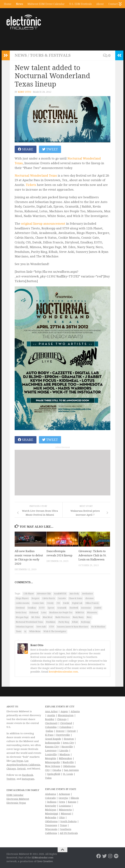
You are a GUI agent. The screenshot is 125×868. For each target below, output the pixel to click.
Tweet (50, 149)
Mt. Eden (36, 617)
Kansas (72, 802)
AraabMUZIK (60, 594)
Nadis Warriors (62, 617)
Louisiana (65, 806)
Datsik (66, 603)
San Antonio (71, 770)
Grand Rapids (53, 739)
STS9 (52, 627)
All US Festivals (69, 833)
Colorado (50, 798)
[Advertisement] (62, 473)
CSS (58, 603)
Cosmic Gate (38, 603)
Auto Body (74, 594)
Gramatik (62, 608)
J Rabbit (98, 608)
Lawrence (51, 751)
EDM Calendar (15, 795)
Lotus (44, 613)
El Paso (49, 735)
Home (8, 4)
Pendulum (51, 622)
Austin (51, 715)
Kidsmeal (34, 613)
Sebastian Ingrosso (25, 627)
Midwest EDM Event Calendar (46, 4)
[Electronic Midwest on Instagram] (110, 856)
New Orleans (53, 766)
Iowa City (68, 743)
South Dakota (69, 821)
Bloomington (66, 715)
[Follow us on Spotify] (116, 856)
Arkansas (64, 794)
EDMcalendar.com (43, 858)
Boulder (50, 719)
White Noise (35, 631)
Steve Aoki (41, 627)
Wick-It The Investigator (55, 631)
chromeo (89, 598)
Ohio (62, 817)
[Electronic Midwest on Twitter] (104, 856)
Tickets (31, 185)
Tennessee (51, 825)
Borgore (35, 598)
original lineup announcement (43, 224)
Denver (60, 731)
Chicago (11, 769)
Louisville (51, 754)
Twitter (11, 779)
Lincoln (64, 751)
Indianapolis (53, 743)
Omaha (57, 770)
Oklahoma (51, 821)
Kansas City (52, 747)
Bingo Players (22, 598)
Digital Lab (77, 603)
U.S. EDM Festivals (80, 4)
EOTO (42, 608)
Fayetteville (63, 735)
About (100, 4)
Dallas (49, 731)
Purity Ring (64, 622)
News (19, 4)
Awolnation (87, 594)
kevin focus (21, 613)
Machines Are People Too (61, 613)
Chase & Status (76, 598)
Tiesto (19, 631)
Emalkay (32, 608)
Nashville (68, 762)
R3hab (75, 622)
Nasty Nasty (78, 617)
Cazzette (62, 598)
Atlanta (75, 711)
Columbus (65, 727)
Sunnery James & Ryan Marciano (73, 627)
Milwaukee (66, 758)
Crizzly (50, 603)
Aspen (64, 711)
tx (25, 631)
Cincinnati (51, 723)
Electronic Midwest (18, 799)
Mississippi (52, 814)
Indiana (52, 802)
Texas (63, 825)
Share (26, 149)
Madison (65, 754)
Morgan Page (22, 617)
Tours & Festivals (50, 55)
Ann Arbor (51, 711)
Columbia (51, 727)
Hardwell (74, 608)
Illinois (75, 798)
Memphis (51, 758)
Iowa (62, 802)
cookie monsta (23, 603)
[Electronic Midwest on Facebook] (99, 856)
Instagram (28, 779)
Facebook (28, 775)
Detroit (21, 769)
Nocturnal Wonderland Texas (36, 176)
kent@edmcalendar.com (63, 672)
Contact (113, 4)
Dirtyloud (20, 608)
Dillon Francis (92, 603)
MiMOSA (80, 613)
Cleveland (66, 723)
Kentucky (51, 806)
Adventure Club (44, 594)
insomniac (86, 608)
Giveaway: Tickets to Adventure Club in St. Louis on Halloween (92, 555)
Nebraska (51, 817)
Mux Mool (48, 617)
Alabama (51, 794)
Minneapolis (52, 762)
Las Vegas (17, 761)
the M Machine (98, 627)
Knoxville (67, 747)
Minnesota (92, 613)
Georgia (63, 798)
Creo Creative (45, 861)
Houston (69, 739)
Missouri (66, 814)
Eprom (51, 608)
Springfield (54, 774)
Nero (89, 617)
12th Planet (29, 594)
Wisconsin (51, 829)
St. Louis (68, 774)
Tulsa (48, 778)
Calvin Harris (49, 598)
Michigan (51, 810)
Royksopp (86, 622)
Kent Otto (25, 92)
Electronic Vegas (16, 803)
